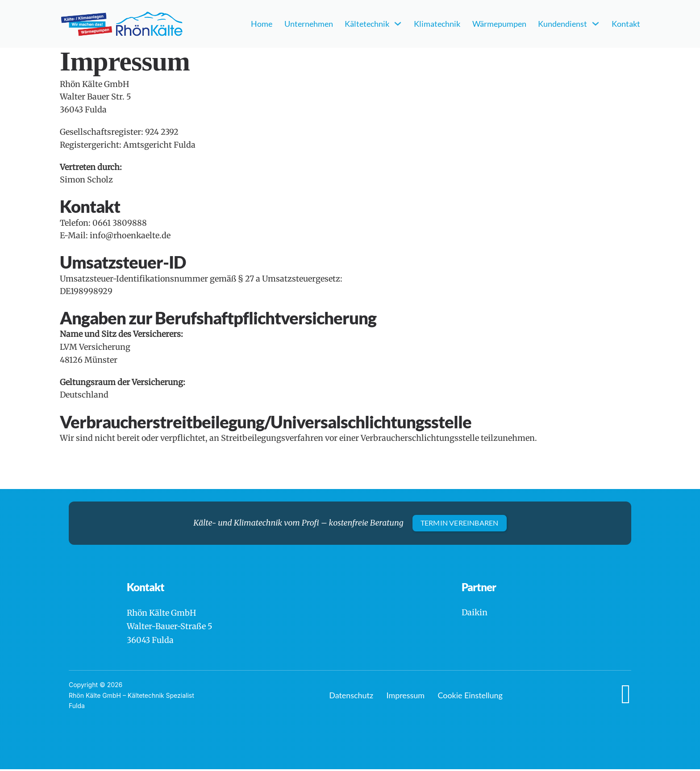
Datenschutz (351, 697)
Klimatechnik (437, 24)
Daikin (475, 614)
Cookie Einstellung (470, 697)
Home (262, 24)
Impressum (406, 697)
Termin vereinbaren (460, 523)
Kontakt (626, 24)
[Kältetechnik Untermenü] (398, 24)
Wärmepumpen (499, 24)
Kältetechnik (367, 24)
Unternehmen (309, 24)
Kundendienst (562, 24)
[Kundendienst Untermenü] (596, 24)
